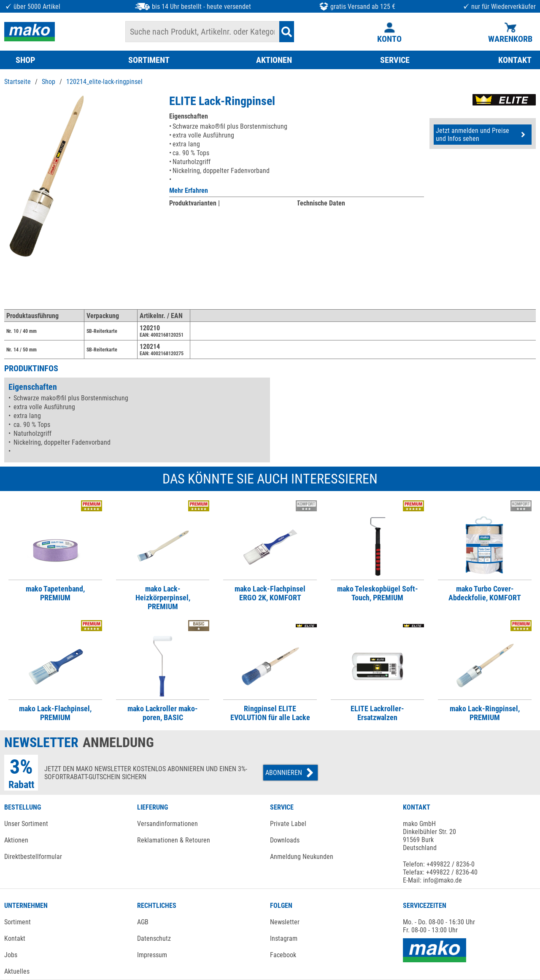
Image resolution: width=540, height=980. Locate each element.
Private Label (288, 824)
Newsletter (285, 922)
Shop (49, 82)
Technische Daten (321, 203)
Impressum (152, 955)
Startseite (18, 82)
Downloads (285, 840)
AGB (143, 922)
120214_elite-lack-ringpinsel (104, 82)
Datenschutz (154, 938)
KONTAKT (515, 60)
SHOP (25, 60)
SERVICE (395, 60)
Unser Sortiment (26, 824)
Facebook (283, 955)
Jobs (11, 955)
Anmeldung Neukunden (302, 857)
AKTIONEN (274, 60)
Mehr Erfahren (189, 190)
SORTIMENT (149, 60)
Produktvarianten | (194, 203)
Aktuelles (17, 971)
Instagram (284, 938)
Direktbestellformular (33, 857)
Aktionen (16, 840)
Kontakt (15, 938)
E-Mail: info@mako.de (432, 880)
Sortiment (18, 922)
